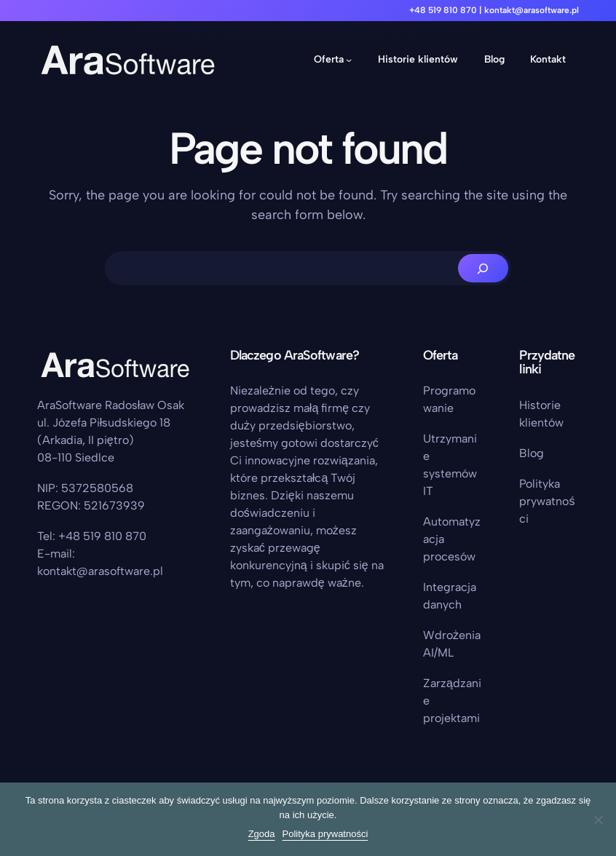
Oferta (329, 59)
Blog (532, 453)
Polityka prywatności (547, 501)
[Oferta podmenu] (349, 60)
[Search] (483, 268)
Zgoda (262, 834)
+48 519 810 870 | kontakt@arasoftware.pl (494, 10)
